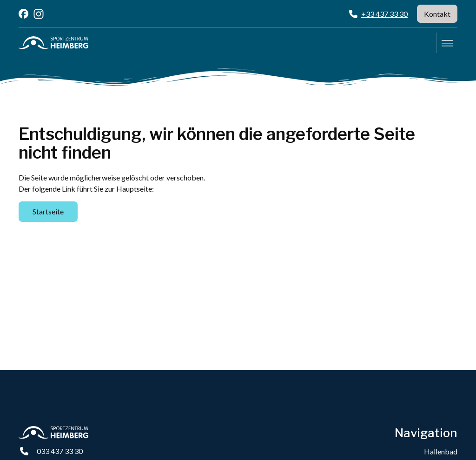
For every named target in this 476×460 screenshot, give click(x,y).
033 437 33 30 (60, 451)
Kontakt (437, 14)
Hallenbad (441, 451)
